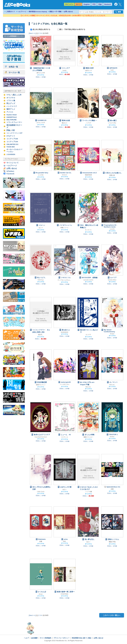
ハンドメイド (12, 106)
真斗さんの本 (41, 73)
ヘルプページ (22, 12)
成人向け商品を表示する (40, 29)
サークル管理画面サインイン (14, 36)
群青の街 (112, 175)
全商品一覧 (11, 67)
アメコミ (10, 112)
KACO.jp (41, 280)
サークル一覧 (12, 72)
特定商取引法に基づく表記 (82, 638)
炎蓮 (112, 489)
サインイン (69, 4)
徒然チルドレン (41, 385)
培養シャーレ (64, 228)
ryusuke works (88, 280)
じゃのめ (41, 175)
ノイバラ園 (88, 492)
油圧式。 (41, 335)
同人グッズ (11, 103)
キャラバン (88, 230)
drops (41, 594)
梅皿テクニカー (88, 437)
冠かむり (64, 123)
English (87, 4)
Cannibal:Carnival (41, 437)
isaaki (64, 70)
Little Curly (41, 492)
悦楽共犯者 (88, 175)
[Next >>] (32, 33)
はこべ (41, 228)
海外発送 (38, 12)
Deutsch (108, 4)
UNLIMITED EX (12, 144)
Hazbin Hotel (12, 115)
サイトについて (13, 163)
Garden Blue (112, 280)
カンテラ (88, 335)
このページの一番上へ (112, 615)
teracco (65, 175)
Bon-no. (88, 387)
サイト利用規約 (46, 638)
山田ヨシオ (88, 71)
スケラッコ (65, 437)
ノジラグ (88, 123)
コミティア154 (12, 142)
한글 (100, 4)
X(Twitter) (10, 171)
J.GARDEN (11, 154)
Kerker (112, 437)
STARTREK (64, 594)
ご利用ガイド (10, 12)
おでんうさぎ (41, 123)
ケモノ (9, 95)
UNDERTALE (12, 117)
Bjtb (64, 541)
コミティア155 (12, 139)
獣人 (15, 95)
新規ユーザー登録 (55, 12)
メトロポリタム (65, 384)
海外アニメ (11, 109)
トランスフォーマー (14, 122)
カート (78, 4)
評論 (8, 130)
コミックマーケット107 (14, 133)
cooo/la (112, 229)
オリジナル (11, 98)
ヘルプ (26, 638)
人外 (20, 95)
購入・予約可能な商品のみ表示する (71, 29)
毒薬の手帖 (112, 542)
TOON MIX (11, 147)
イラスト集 (11, 101)
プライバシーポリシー (62, 638)
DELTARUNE (12, 120)
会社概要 (34, 638)
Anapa (112, 334)
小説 (13, 130)
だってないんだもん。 (64, 280)
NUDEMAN (64, 332)
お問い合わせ (68, 12)
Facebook (10, 174)
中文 (94, 4)
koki (112, 70)
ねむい (65, 489)
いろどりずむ (112, 123)
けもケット (11, 136)
